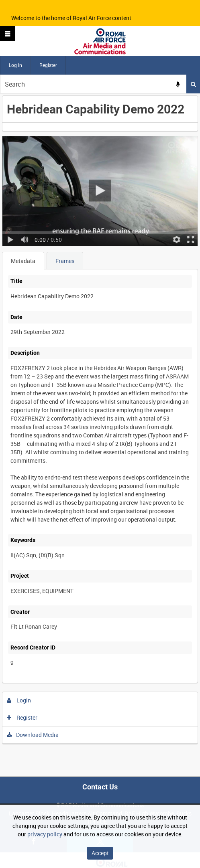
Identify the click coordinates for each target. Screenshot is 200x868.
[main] (100, 420)
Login (19, 700)
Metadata (23, 261)
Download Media (33, 735)
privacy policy (45, 834)
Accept (100, 853)
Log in (15, 65)
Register (48, 65)
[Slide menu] (7, 33)
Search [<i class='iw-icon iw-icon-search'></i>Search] (193, 84)
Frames (65, 261)
